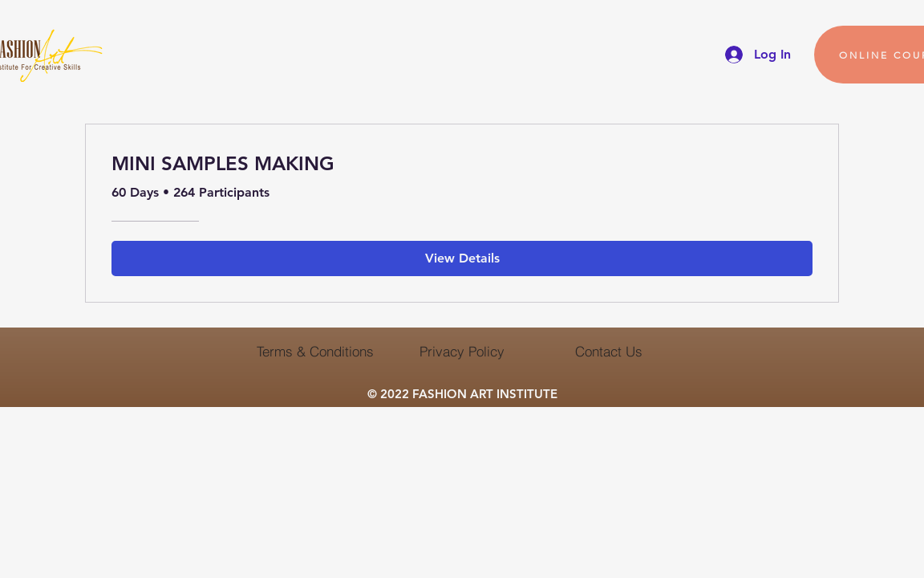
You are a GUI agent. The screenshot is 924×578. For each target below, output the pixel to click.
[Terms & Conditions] (315, 351)
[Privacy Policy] (462, 351)
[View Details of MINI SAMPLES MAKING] (462, 258)
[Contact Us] (608, 351)
